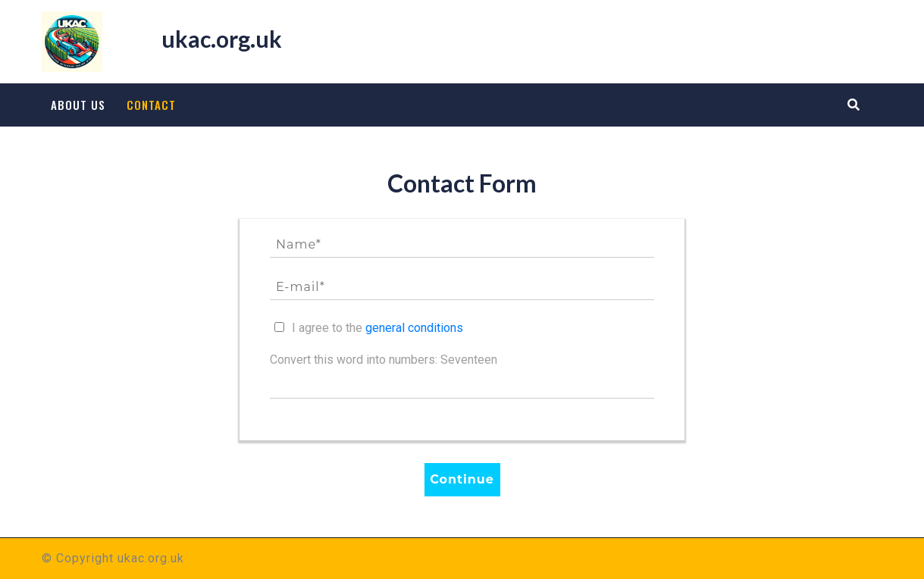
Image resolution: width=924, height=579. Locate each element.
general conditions (414, 328)
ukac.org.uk (222, 39)
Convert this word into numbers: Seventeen (384, 360)
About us (78, 105)
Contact (151, 105)
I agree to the (377, 328)
